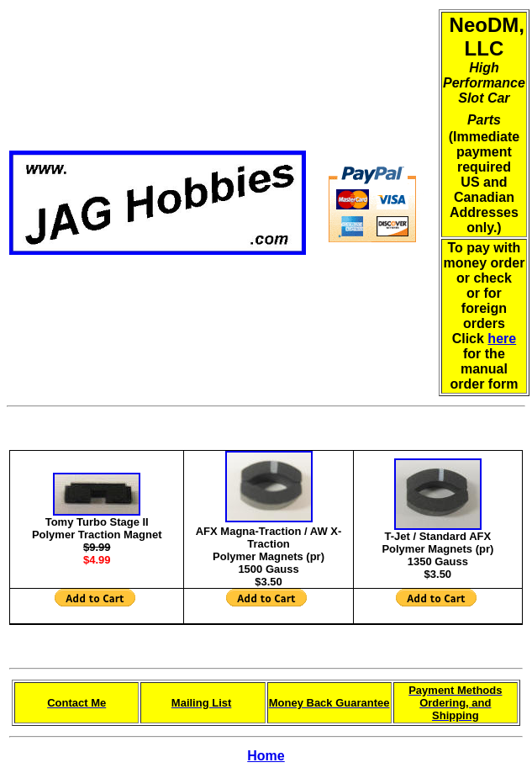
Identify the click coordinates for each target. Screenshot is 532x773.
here (502, 339)
